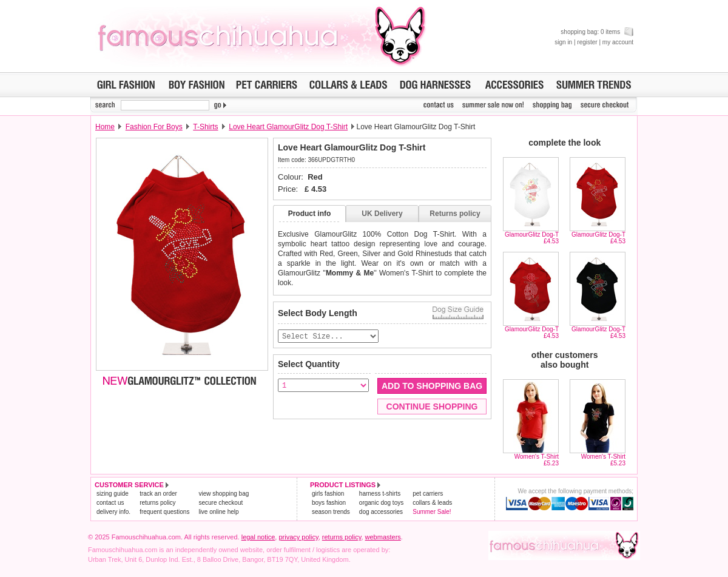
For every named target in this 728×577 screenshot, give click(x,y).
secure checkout (221, 503)
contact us (110, 503)
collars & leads (432, 503)
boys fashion (329, 503)
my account (618, 42)
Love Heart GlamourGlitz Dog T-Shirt (288, 127)
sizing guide (113, 494)
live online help (218, 512)
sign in (563, 42)
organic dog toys (381, 503)
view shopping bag (224, 494)
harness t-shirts (380, 494)
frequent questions (164, 512)
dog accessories (381, 512)
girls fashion (328, 494)
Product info (310, 214)
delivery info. (113, 512)
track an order (158, 494)
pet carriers (428, 494)
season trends (331, 512)
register (587, 42)
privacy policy (298, 537)
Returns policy (455, 214)
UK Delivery (382, 214)
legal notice (258, 537)
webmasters (383, 537)
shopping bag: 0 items (597, 32)
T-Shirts (205, 127)
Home (105, 127)
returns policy (157, 503)
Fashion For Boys (154, 127)
